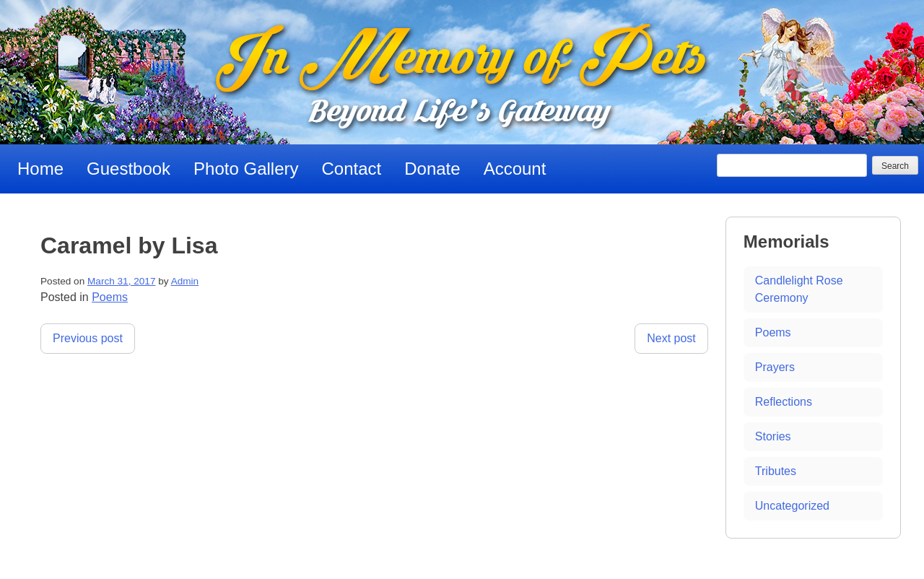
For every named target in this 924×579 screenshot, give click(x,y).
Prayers (775, 367)
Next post (671, 338)
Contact (352, 169)
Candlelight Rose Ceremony (799, 289)
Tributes (776, 471)
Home (40, 169)
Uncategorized (792, 506)
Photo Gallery (246, 169)
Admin (185, 281)
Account (515, 169)
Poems (110, 297)
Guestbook (128, 169)
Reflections (784, 402)
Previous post (88, 338)
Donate (432, 169)
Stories (773, 436)
